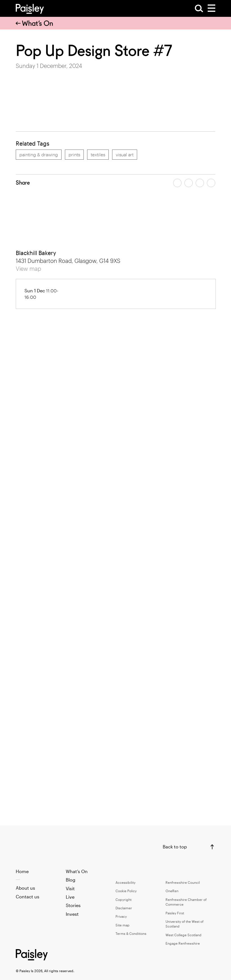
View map (28, 268)
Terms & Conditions (131, 933)
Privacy (121, 916)
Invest (72, 914)
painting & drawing (39, 154)
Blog (71, 880)
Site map (123, 925)
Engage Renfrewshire (183, 943)
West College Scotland (184, 935)
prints (74, 154)
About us (25, 888)
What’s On (34, 23)
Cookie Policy (126, 891)
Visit (70, 888)
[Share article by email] (200, 183)
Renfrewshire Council (183, 882)
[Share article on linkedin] (211, 183)
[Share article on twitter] (189, 183)
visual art (125, 154)
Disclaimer (124, 908)
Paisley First (175, 913)
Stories (73, 905)
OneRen (172, 891)
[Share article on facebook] (177, 183)
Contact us (28, 897)
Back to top (175, 847)
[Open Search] (199, 8)
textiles (98, 154)
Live (70, 897)
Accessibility (125, 882)
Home (22, 871)
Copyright (124, 899)
